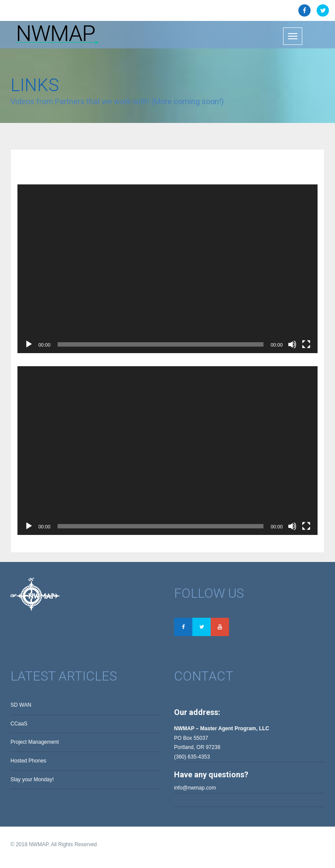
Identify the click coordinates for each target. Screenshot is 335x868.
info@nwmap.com (195, 788)
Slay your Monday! (32, 779)
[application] (167, 269)
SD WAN (21, 705)
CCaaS (19, 724)
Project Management (35, 742)
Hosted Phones (28, 761)
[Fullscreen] (306, 344)
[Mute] (292, 344)
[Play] (29, 344)
